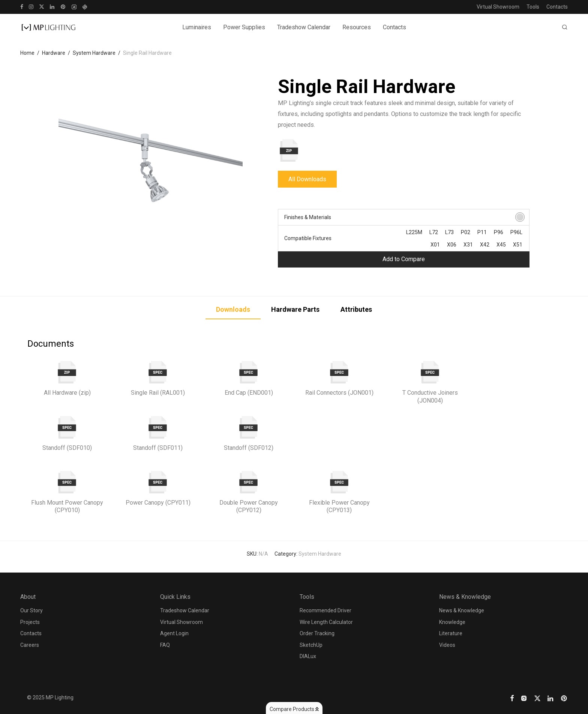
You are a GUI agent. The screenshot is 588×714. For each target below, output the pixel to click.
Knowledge (452, 622)
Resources (357, 27)
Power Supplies (244, 27)
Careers (30, 645)
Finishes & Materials (308, 217)
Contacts (557, 7)
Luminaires (197, 27)
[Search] (565, 27)
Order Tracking (317, 633)
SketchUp (311, 645)
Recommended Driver (325, 610)
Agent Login (174, 633)
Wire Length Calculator (326, 622)
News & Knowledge (462, 610)
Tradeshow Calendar (304, 27)
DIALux (308, 656)
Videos (447, 645)
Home (27, 53)
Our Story (31, 610)
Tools (533, 7)
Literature (451, 633)
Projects (30, 622)
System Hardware (94, 53)
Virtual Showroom (498, 7)
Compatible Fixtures (308, 238)
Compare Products (294, 709)
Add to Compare (404, 259)
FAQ (165, 645)
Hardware (54, 53)
